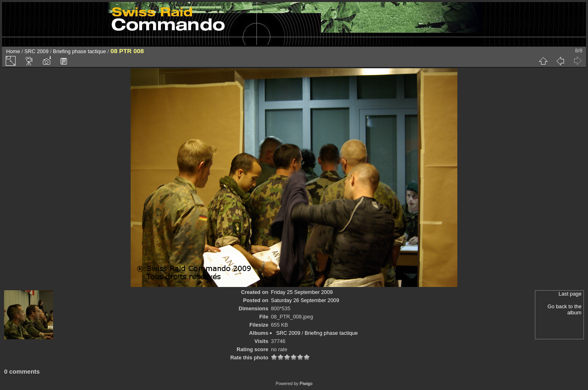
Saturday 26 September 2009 (305, 300)
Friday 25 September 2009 (302, 292)
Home (13, 51)
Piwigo (306, 383)
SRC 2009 (37, 51)
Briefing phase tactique (80, 51)
